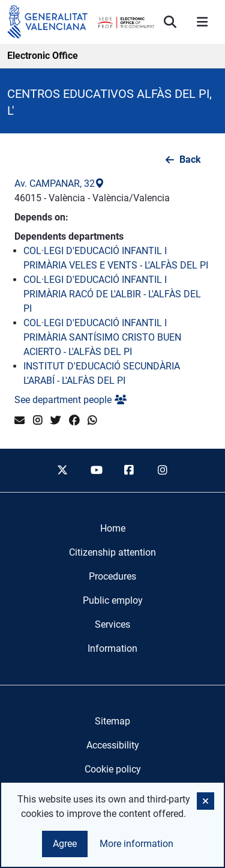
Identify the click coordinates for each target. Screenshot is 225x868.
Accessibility (113, 745)
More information (136, 844)
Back (190, 159)
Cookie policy (113, 769)
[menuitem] (113, 529)
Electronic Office (43, 56)
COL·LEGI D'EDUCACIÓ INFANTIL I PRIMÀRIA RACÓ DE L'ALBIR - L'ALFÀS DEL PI (112, 294)
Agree (65, 844)
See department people (70, 400)
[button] (205, 801)
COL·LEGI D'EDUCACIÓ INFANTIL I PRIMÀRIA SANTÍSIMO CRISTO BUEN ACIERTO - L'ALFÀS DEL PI (102, 337)
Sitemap (112, 721)
